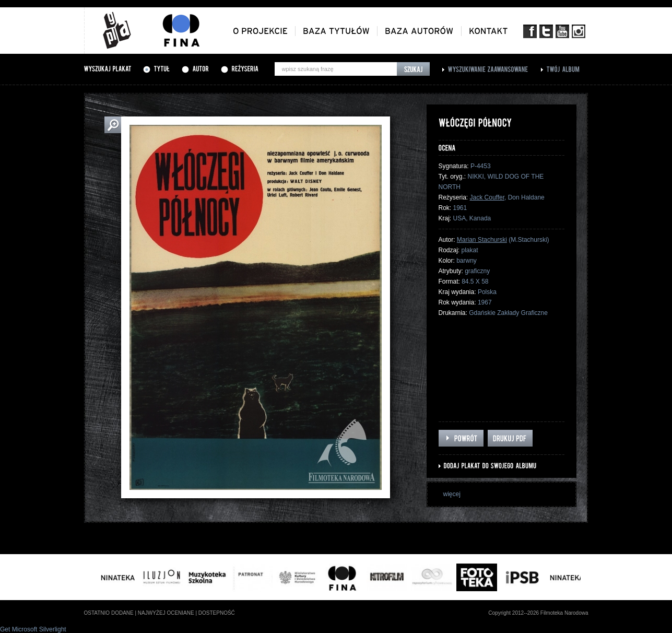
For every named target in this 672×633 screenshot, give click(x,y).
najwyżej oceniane (166, 613)
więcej (452, 494)
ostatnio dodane (109, 613)
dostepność (217, 613)
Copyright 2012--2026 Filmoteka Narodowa (538, 613)
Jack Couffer (487, 197)
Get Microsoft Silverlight (33, 629)
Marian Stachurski (482, 240)
